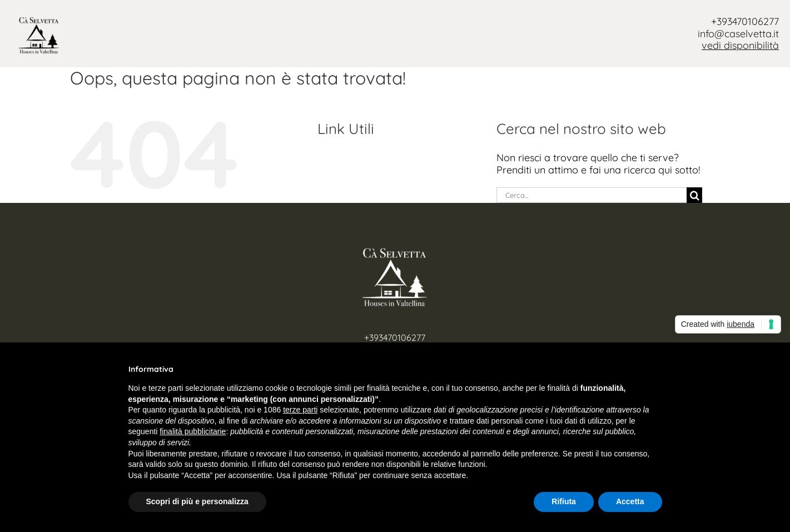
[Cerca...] (592, 195)
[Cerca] (694, 195)
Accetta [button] (630, 501)
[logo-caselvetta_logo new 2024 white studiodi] (395, 252)
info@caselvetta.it (738, 34)
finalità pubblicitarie (193, 431)
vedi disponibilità (740, 45)
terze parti (300, 410)
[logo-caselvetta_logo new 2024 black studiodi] (39, 21)
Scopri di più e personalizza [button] (197, 501)
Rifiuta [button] (564, 501)
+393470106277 (745, 21)
